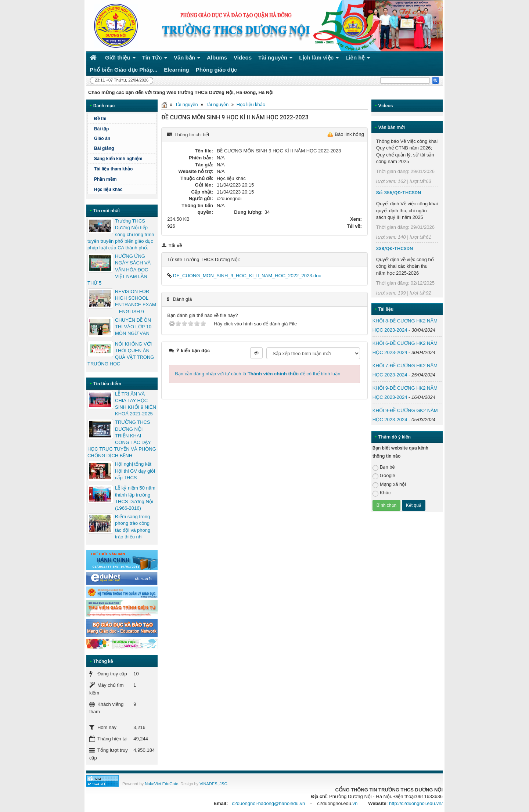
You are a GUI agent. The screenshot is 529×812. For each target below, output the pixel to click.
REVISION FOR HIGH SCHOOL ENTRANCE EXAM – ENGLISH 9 (136, 302)
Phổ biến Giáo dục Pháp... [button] (123, 70)
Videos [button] (243, 57)
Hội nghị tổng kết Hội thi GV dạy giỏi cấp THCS (135, 471)
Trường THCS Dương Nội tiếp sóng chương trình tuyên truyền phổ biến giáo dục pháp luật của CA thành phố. (121, 234)
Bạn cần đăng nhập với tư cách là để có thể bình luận (258, 374)
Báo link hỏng (349, 134)
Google (384, 476)
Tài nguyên (186, 104)
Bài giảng (104, 148)
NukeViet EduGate (161, 784)
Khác (382, 493)
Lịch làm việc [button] (319, 59)
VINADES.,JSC (213, 784)
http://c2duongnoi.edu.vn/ (416, 803)
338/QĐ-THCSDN (395, 248)
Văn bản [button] (187, 59)
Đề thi (100, 119)
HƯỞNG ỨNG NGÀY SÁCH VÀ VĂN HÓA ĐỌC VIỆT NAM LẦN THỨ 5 (119, 270)
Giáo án (102, 138)
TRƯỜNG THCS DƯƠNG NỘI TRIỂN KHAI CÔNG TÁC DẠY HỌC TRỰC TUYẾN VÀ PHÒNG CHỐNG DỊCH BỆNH (122, 439)
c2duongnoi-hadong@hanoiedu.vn (268, 803)
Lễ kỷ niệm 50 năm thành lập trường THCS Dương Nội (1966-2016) (135, 498)
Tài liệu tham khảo (113, 169)
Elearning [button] (176, 70)
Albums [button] (217, 57)
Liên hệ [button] (358, 59)
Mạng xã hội (389, 485)
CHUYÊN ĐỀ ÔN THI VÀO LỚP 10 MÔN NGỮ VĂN (133, 327)
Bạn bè (384, 467)
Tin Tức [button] (155, 59)
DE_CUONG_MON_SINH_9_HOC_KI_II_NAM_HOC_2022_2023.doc (244, 276)
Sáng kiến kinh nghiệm (118, 159)
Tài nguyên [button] (276, 59)
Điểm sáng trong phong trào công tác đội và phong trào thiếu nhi (133, 527)
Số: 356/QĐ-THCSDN (399, 193)
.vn (354, 803)
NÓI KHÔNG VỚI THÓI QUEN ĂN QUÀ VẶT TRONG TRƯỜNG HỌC (121, 354)
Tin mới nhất (107, 211)
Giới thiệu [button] (120, 59)
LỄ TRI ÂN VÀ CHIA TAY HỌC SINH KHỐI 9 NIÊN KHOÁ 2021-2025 (136, 404)
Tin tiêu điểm (107, 384)
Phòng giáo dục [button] (216, 70)
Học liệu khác (251, 104)
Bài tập (101, 129)
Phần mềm (105, 179)
